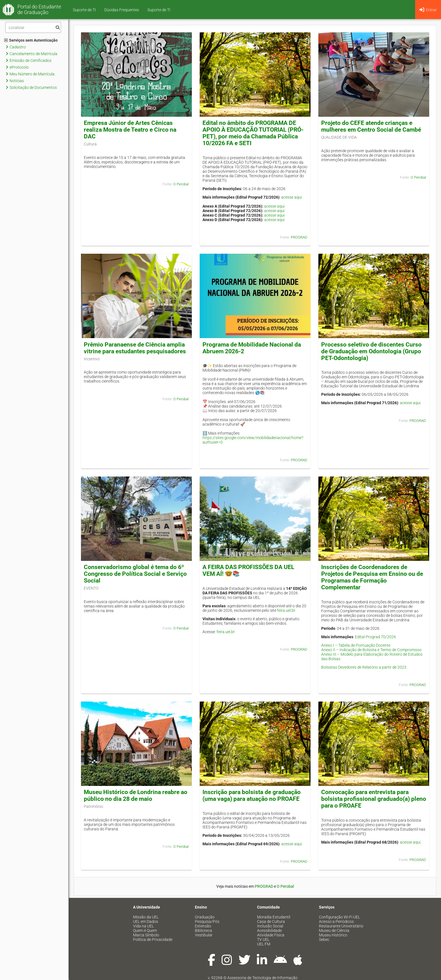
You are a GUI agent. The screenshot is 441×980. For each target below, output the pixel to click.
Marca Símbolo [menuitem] (146, 935)
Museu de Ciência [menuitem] (334, 930)
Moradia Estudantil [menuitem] (274, 917)
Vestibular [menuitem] (204, 935)
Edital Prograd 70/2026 (375, 637)
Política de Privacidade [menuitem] (153, 939)
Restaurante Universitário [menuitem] (341, 926)
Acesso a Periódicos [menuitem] (336, 921)
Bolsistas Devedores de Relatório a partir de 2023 (364, 667)
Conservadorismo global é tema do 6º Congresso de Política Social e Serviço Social (135, 574)
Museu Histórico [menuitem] (333, 935)
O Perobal (181, 184)
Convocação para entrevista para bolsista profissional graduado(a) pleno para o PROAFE (374, 799)
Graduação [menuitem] (205, 917)
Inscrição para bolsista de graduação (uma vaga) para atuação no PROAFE (252, 795)
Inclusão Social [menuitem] (270, 926)
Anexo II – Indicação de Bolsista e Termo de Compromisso (371, 650)
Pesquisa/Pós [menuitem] (207, 921)
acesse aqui (292, 197)
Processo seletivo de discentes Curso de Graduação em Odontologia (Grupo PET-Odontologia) (371, 351)
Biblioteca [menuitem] (203, 930)
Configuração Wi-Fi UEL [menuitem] (339, 917)
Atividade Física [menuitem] (271, 935)
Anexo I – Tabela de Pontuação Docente (356, 645)
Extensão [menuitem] (203, 926)
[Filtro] (33, 27)
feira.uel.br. (286, 610)
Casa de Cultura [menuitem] (271, 921)
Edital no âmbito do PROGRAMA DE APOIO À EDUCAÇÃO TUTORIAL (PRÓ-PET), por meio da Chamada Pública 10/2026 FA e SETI (253, 133)
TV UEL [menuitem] (263, 939)
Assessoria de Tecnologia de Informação (262, 978)
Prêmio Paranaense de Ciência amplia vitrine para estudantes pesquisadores (135, 348)
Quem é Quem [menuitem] (145, 930)
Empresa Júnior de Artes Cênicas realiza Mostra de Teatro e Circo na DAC (130, 130)
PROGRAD (299, 237)
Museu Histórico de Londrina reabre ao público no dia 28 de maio (136, 795)
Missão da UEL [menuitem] (146, 917)
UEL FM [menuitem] (264, 944)
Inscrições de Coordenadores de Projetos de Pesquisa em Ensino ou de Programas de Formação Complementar (372, 577)
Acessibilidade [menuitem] (269, 930)
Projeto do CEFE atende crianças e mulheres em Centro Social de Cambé (371, 126)
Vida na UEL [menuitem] (143, 926)
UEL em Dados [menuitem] (146, 921)
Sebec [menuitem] (324, 939)
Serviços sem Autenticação (31, 40)
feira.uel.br (226, 632)
